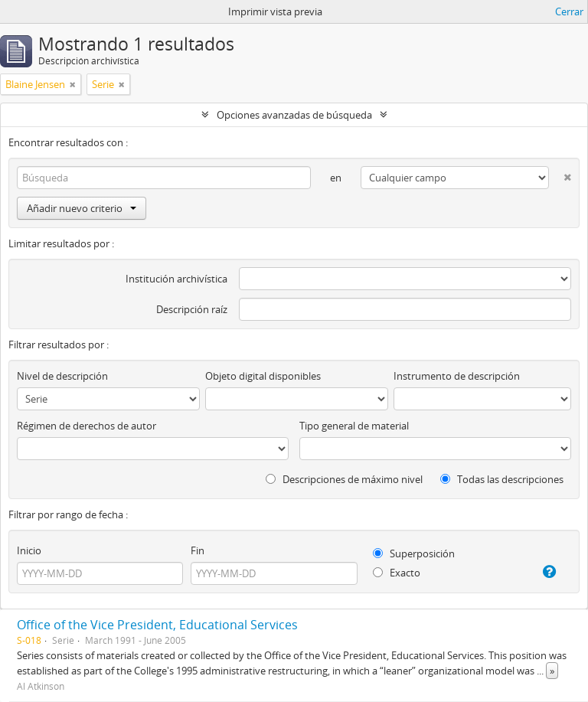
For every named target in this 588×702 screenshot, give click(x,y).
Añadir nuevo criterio (82, 208)
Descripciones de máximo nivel (344, 479)
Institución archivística (176, 279)
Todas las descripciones (502, 479)
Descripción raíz (192, 309)
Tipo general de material (354, 426)
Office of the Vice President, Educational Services (157, 625)
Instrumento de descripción (457, 376)
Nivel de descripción (62, 376)
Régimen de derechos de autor (87, 426)
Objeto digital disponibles (263, 376)
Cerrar (569, 11)
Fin (198, 550)
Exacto (397, 573)
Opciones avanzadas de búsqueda (294, 115)
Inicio (29, 550)
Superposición (414, 553)
